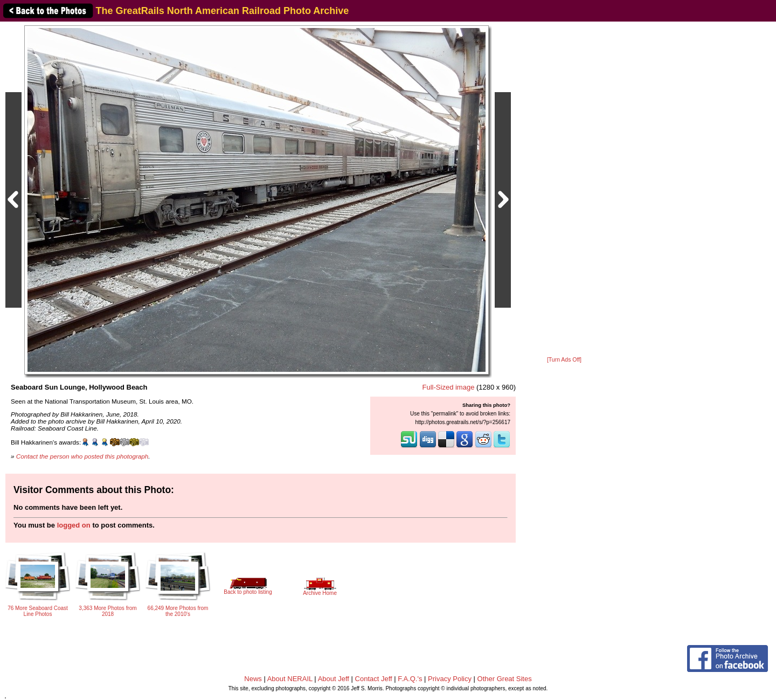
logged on (74, 525)
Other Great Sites (505, 679)
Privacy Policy (450, 679)
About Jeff (334, 679)
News (253, 679)
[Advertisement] (564, 190)
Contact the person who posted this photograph (82, 456)
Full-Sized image (449, 387)
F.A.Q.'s (410, 679)
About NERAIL (290, 679)
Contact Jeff (374, 679)
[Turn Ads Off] (564, 360)
